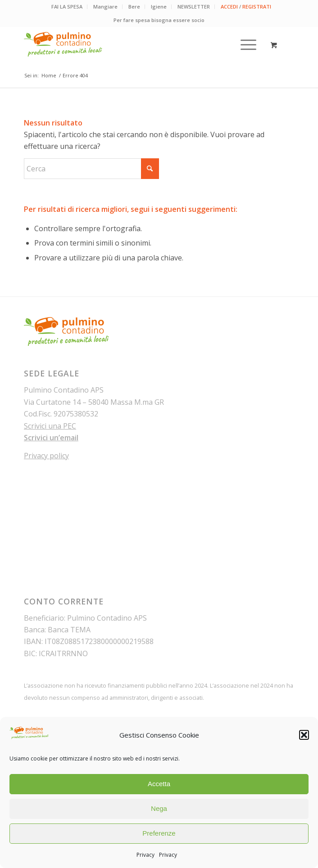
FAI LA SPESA (67, 7)
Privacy (145, 855)
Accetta (159, 784)
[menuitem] (67, 7)
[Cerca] (91, 169)
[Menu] (244, 45)
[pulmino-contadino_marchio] (132, 45)
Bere (134, 7)
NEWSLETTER (194, 7)
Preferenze (159, 833)
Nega (159, 808)
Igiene (159, 7)
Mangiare (105, 7)
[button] (304, 735)
